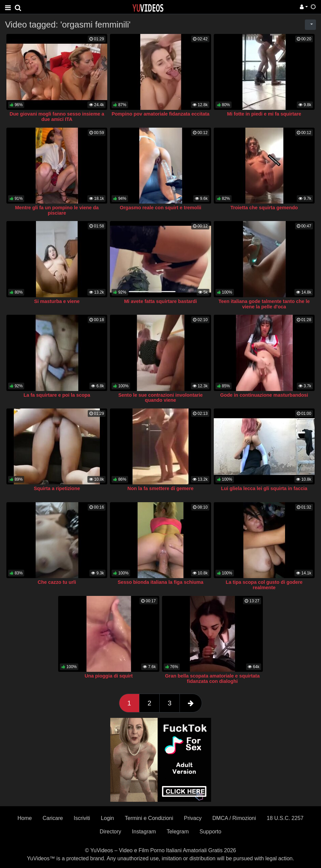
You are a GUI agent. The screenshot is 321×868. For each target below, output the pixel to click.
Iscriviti (82, 818)
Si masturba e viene (57, 301)
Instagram (144, 832)
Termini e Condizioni (149, 818)
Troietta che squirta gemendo (264, 208)
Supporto (211, 832)
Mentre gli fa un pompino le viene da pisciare (57, 210)
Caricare (53, 818)
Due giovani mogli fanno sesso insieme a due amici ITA (57, 117)
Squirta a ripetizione (57, 488)
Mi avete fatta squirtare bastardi (160, 301)
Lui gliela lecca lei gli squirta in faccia (264, 488)
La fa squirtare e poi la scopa (57, 395)
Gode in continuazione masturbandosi (264, 395)
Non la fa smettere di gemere (160, 488)
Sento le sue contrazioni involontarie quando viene (160, 398)
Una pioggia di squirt (109, 676)
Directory (111, 832)
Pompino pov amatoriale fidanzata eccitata (160, 114)
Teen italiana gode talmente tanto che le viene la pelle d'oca (264, 304)
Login (107, 818)
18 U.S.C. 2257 (285, 818)
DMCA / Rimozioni (234, 818)
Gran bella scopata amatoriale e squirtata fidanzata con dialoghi (212, 679)
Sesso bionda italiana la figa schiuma (160, 582)
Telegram (178, 832)
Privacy (193, 818)
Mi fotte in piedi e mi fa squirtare (264, 114)
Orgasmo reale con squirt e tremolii (160, 208)
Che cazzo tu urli (57, 582)
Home (25, 818)
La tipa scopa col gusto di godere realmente (264, 585)
